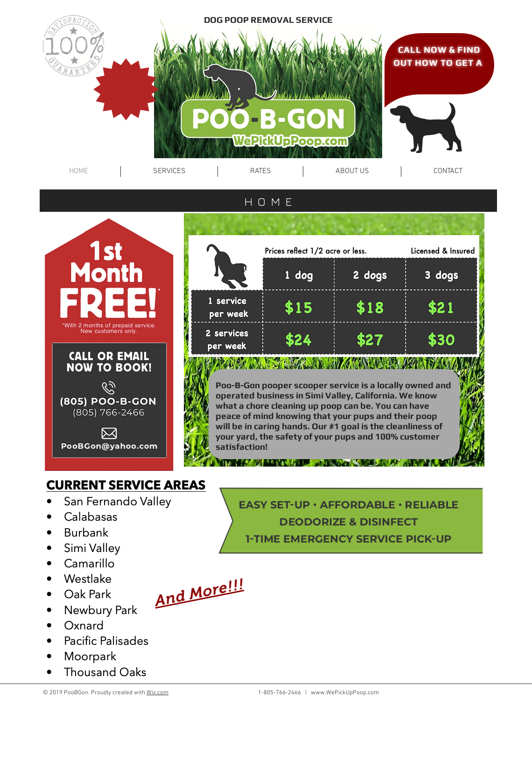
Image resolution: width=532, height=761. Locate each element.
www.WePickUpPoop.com (345, 693)
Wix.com (157, 693)
